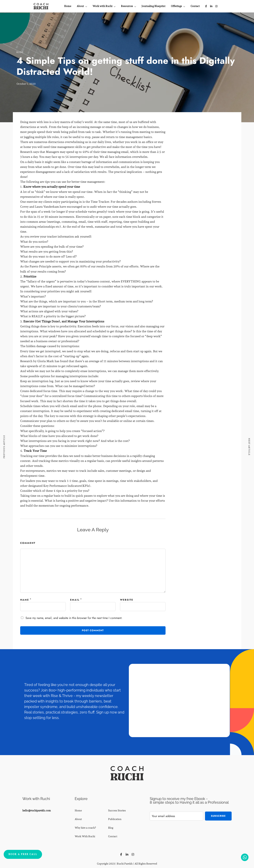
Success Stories (117, 810)
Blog (20, 52)
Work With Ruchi (85, 836)
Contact (195, 6)
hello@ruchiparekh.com (37, 810)
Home (68, 6)
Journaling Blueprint (153, 6)
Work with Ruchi (102, 6)
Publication (115, 819)
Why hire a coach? (85, 828)
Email (75, 600)
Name (25, 600)
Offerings (176, 6)
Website (127, 600)
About (80, 6)
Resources (127, 6)
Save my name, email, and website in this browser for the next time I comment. (74, 618)
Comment (28, 543)
